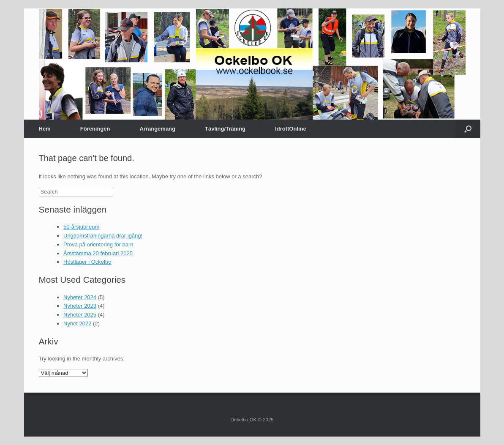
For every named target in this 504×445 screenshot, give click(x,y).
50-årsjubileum (81, 227)
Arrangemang (157, 129)
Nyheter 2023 (80, 306)
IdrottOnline (291, 129)
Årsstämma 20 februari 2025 (98, 253)
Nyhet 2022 (78, 324)
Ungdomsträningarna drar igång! (103, 236)
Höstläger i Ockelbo (87, 262)
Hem (45, 129)
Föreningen (95, 129)
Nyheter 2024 (80, 297)
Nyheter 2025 (80, 315)
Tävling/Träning (225, 129)
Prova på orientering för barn (98, 244)
